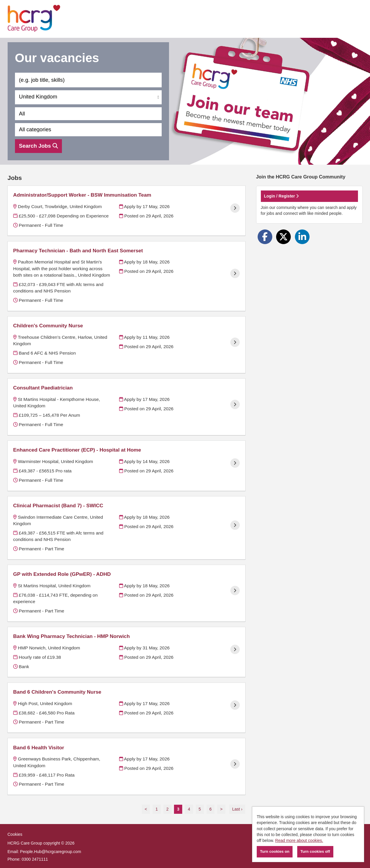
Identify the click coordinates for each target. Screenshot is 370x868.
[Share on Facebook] (265, 237)
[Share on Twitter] (283, 237)
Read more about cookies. (299, 840)
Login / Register (282, 196)
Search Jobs (38, 146)
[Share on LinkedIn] (302, 237)
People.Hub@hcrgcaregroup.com (50, 852)
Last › (237, 809)
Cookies (15, 834)
